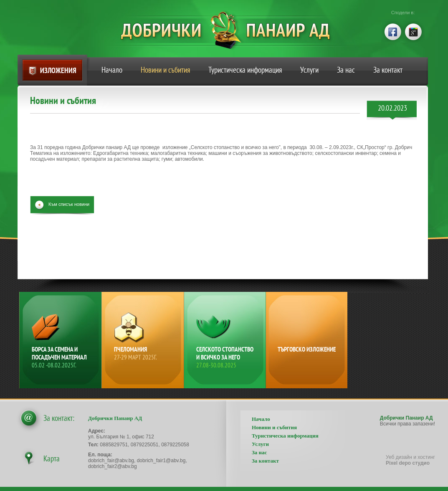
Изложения (58, 70)
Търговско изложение (307, 349)
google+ (414, 31)
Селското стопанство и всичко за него (226, 357)
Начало (112, 70)
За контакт (388, 70)
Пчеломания (144, 353)
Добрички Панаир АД (232, 30)
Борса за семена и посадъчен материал (61, 357)
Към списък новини (69, 204)
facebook (392, 31)
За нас (346, 70)
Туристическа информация (245, 70)
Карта (52, 458)
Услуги (309, 70)
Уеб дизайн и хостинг (410, 460)
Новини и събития (165, 70)
